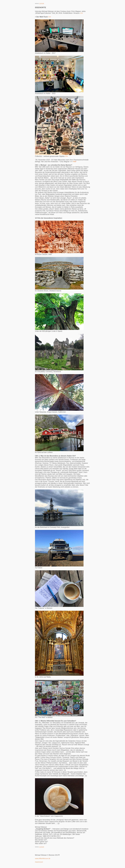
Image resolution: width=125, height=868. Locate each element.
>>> (49, 17)
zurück (42, 4)
